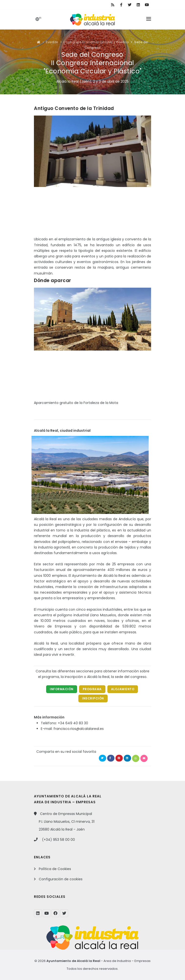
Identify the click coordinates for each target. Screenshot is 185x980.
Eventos (52, 42)
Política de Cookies (55, 869)
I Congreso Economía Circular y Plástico (96, 42)
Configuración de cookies (61, 879)
